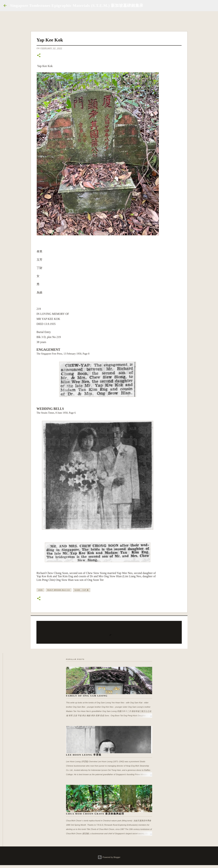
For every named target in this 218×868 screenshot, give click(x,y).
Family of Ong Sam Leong (87, 696)
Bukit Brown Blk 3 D (59, 590)
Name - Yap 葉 (82, 590)
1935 (40, 590)
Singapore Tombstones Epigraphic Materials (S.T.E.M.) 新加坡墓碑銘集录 (77, 5)
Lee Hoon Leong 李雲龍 (84, 755)
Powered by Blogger (109, 857)
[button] (39, 56)
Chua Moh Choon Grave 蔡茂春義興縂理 (95, 814)
